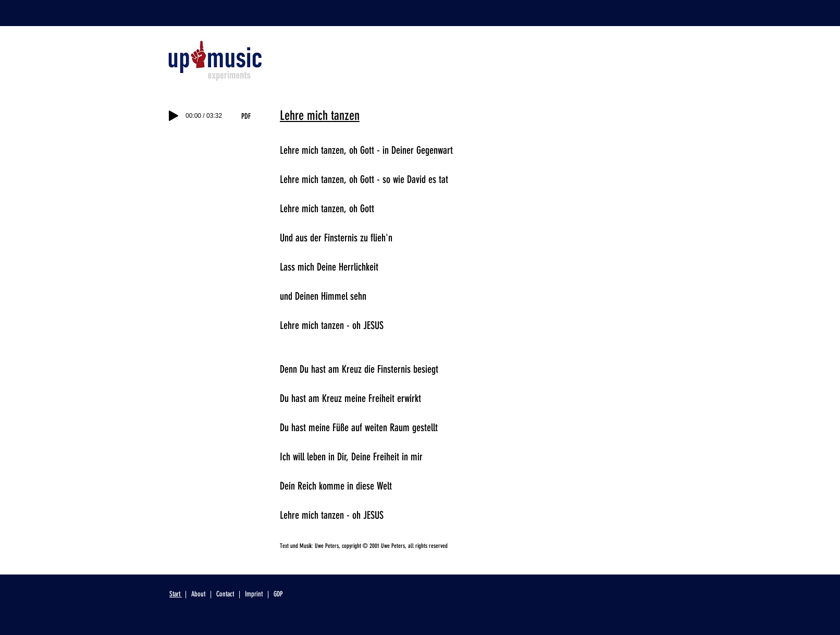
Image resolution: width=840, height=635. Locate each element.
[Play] (174, 116)
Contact (225, 594)
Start (176, 594)
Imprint (254, 594)
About (199, 594)
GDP (278, 594)
